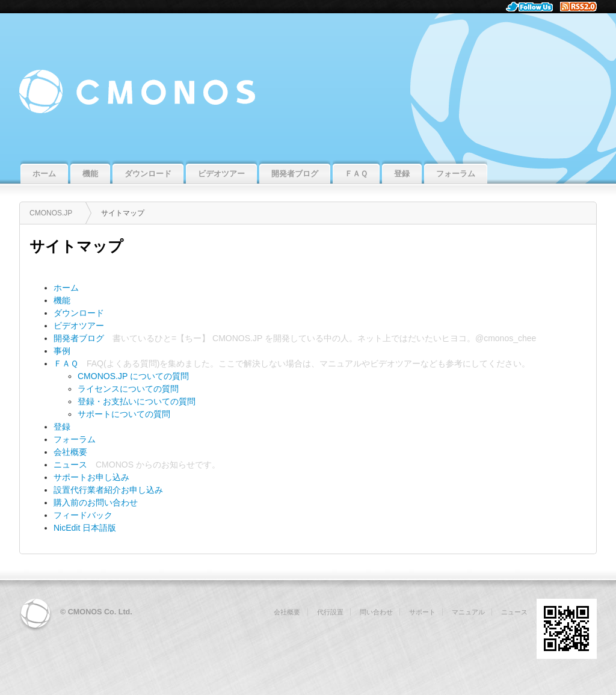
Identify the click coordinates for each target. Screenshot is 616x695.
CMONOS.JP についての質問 (133, 376)
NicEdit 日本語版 (85, 528)
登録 (62, 427)
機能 (62, 300)
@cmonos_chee (506, 338)
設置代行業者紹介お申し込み (108, 490)
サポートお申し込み (91, 477)
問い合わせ (376, 612)
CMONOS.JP (308, 85)
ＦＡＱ (66, 363)
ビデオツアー (79, 326)
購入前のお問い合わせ (96, 502)
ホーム (66, 288)
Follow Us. (533, 7)
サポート (422, 612)
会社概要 (70, 452)
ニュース (70, 465)
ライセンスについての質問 (128, 389)
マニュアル (340, 363)
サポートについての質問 (124, 414)
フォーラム (75, 439)
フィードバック (83, 515)
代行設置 (330, 612)
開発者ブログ (79, 338)
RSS (583, 7)
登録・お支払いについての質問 (137, 401)
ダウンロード (79, 313)
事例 (62, 351)
